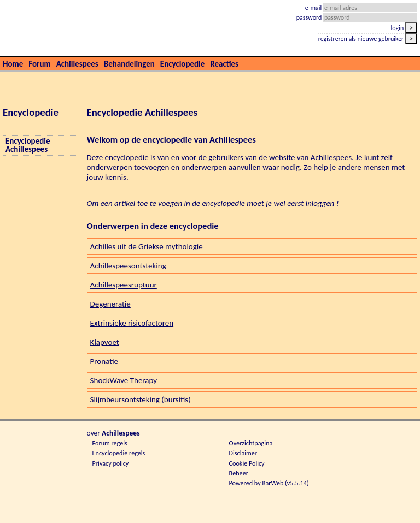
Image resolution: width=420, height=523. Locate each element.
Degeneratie (110, 304)
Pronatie (104, 361)
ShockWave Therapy (124, 380)
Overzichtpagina (251, 443)
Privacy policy (111, 463)
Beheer (239, 473)
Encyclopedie (182, 64)
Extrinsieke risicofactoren (132, 323)
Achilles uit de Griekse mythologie (147, 246)
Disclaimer (243, 453)
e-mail (314, 8)
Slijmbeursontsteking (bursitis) (141, 399)
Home (13, 64)
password (310, 17)
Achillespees (77, 64)
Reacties (224, 64)
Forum (39, 64)
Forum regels (110, 443)
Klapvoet (105, 342)
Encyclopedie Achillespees (28, 145)
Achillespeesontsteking (128, 266)
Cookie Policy (247, 463)
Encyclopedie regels (119, 453)
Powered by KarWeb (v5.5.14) (269, 483)
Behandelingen (129, 64)
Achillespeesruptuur (124, 285)
